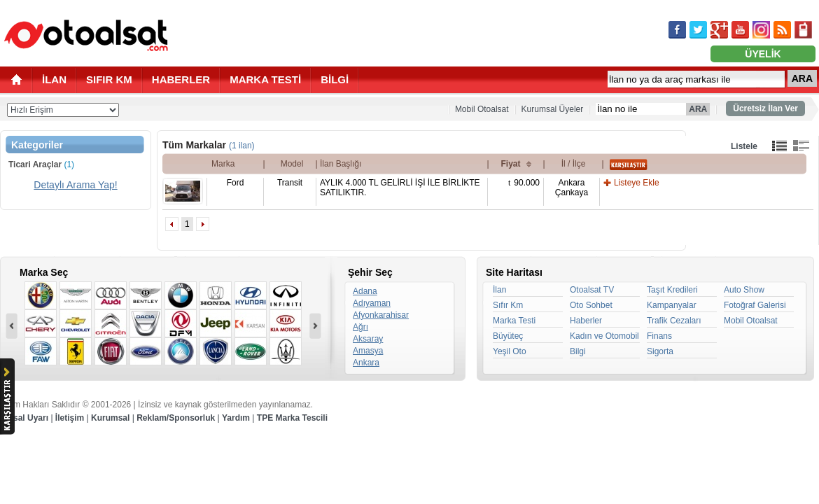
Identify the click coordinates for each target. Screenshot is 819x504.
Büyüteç (508, 336)
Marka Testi (514, 321)
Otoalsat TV (592, 290)
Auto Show (744, 290)
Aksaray (368, 339)
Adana (365, 291)
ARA (802, 78)
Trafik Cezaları (674, 321)
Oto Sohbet (591, 305)
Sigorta (660, 351)
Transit (290, 183)
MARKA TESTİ (265, 79)
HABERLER (181, 79)
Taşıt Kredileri (672, 290)
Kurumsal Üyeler (553, 109)
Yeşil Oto (510, 351)
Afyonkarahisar (381, 315)
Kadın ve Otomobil (604, 336)
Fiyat (510, 164)
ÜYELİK (763, 54)
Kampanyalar (672, 305)
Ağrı (360, 327)
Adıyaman (372, 303)
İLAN (54, 79)
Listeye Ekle (637, 183)
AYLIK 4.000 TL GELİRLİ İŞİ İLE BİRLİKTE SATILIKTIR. (400, 188)
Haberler (586, 321)
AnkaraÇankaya (572, 188)
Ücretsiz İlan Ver (765, 108)
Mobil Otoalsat (482, 109)
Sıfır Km (508, 305)
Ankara (366, 363)
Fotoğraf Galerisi (755, 305)
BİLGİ (335, 79)
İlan (499, 290)
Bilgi (578, 351)
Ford (236, 183)
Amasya (368, 351)
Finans (659, 336)
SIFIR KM (109, 79)
